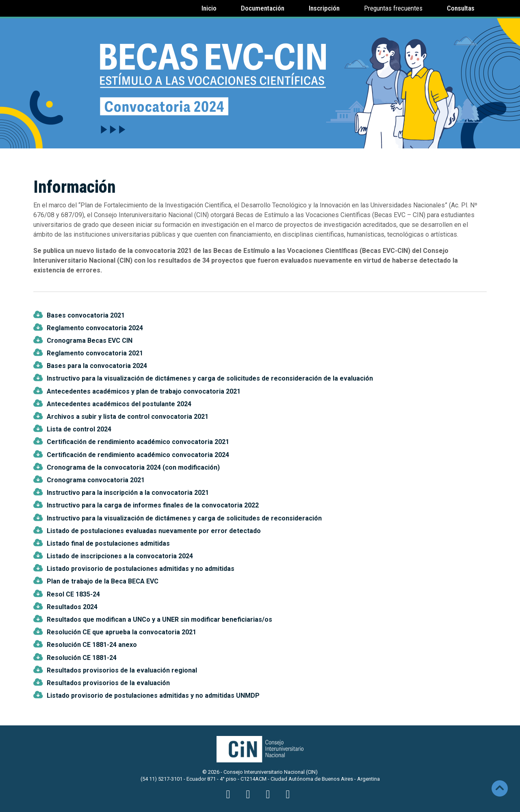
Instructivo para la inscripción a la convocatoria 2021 (128, 493)
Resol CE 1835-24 (73, 594)
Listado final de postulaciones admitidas (108, 543)
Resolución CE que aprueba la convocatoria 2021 (121, 632)
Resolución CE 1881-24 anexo (92, 645)
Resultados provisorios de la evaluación (108, 683)
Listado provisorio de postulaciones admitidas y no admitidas (141, 569)
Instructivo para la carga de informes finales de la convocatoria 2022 (153, 505)
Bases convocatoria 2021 (86, 315)
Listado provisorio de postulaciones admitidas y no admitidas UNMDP (153, 696)
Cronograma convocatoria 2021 (96, 480)
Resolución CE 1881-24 (82, 658)
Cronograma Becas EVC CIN (90, 341)
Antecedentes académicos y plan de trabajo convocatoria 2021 (144, 391)
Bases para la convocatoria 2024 (97, 366)
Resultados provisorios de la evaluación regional (122, 670)
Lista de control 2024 (79, 429)
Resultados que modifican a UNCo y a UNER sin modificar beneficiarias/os (159, 619)
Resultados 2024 (72, 607)
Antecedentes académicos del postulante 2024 (119, 404)
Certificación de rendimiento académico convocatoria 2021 (138, 442)
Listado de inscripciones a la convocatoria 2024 (120, 556)
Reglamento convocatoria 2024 (95, 328)
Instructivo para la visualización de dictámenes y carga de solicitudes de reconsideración (184, 518)
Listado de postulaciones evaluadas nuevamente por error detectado (154, 531)
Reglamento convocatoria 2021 (95, 353)
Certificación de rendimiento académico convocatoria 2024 (138, 455)
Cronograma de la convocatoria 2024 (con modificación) (133, 467)
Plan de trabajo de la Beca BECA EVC (103, 581)
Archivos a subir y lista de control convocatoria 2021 (128, 417)
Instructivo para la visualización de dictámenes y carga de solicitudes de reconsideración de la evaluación (210, 378)
